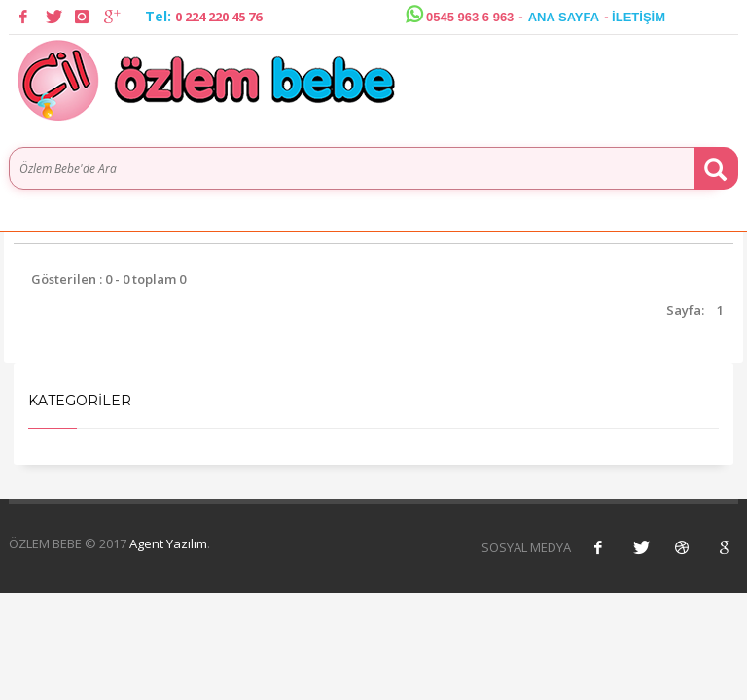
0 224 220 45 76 (218, 17)
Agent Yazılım (168, 543)
